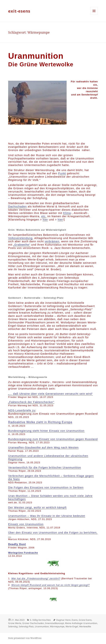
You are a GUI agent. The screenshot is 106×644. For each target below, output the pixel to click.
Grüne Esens (85, 620)
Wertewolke (85, 626)
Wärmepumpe (57, 626)
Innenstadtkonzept (54, 623)
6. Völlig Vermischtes (40, 620)
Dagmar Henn (63, 620)
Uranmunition (42, 626)
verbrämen (52, 241)
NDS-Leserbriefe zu (22, 410)
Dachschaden (18, 206)
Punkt (62, 173)
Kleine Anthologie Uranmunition (81, 623)
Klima (67, 213)
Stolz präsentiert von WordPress (25, 638)
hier (45, 219)
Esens (75, 620)
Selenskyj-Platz (26, 626)
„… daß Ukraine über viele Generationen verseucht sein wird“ (51, 394)
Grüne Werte (15, 623)
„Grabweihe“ (22, 245)
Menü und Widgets (94, 15)
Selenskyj (13, 626)
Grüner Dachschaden (33, 623)
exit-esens (19, 11)
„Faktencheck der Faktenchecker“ (31, 402)
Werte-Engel (72, 626)
